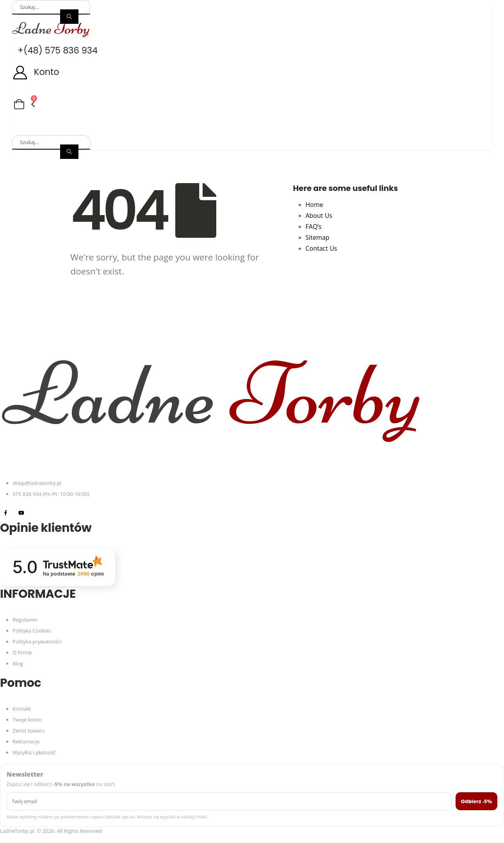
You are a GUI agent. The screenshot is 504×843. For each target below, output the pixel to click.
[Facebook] (6, 513)
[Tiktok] (37, 513)
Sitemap (318, 237)
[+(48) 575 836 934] (252, 51)
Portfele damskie (170, 117)
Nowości (75, 129)
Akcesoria (433, 117)
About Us (319, 216)
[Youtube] (21, 513)
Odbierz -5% (477, 801)
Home (314, 205)
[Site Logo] (51, 29)
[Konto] (252, 72)
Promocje (28, 129)
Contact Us (321, 248)
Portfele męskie (243, 117)
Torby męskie (100, 117)
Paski (387, 117)
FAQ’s (314, 226)
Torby (346, 117)
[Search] (69, 17)
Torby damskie (35, 117)
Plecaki (302, 117)
